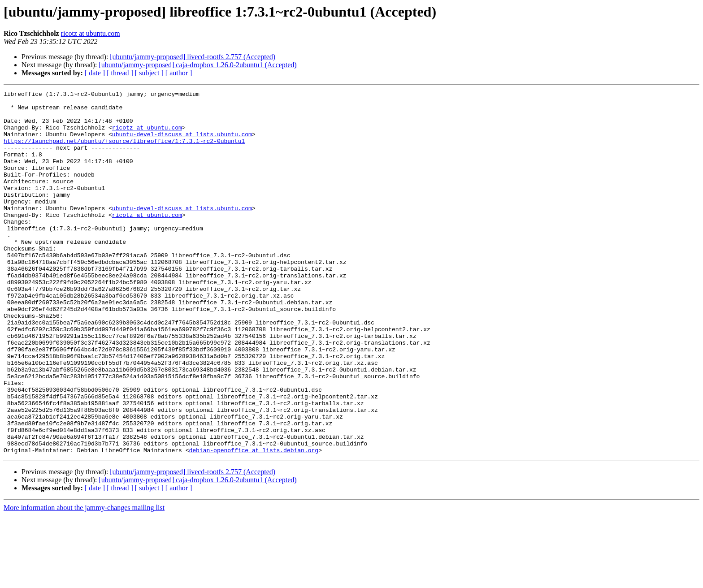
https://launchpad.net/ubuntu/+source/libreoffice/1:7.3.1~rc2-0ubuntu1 (124, 151)
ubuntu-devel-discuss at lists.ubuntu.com (182, 143)
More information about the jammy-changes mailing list (84, 580)
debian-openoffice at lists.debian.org (254, 523)
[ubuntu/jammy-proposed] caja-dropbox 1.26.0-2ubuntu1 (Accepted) (197, 65)
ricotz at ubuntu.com (91, 33)
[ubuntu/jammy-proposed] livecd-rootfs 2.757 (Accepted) (193, 57)
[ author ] (179, 73)
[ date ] (95, 73)
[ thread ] (120, 73)
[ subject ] (149, 73)
